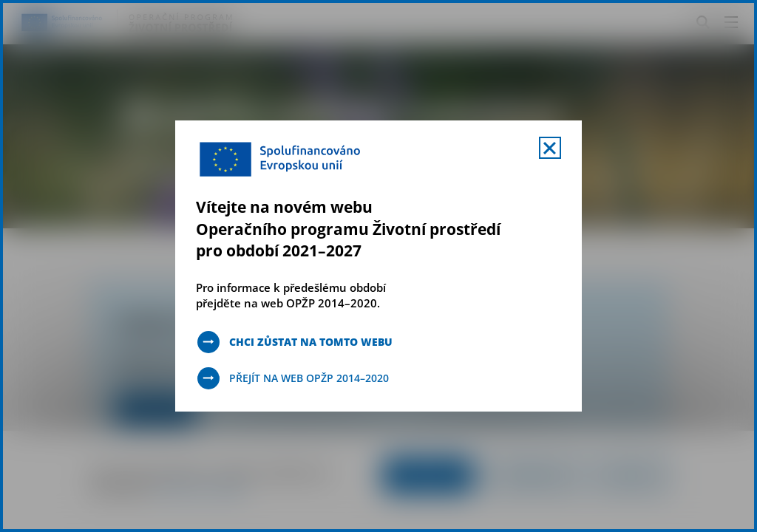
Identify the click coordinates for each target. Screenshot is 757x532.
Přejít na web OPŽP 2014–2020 (309, 378)
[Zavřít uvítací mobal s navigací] (550, 148)
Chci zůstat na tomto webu (311, 342)
